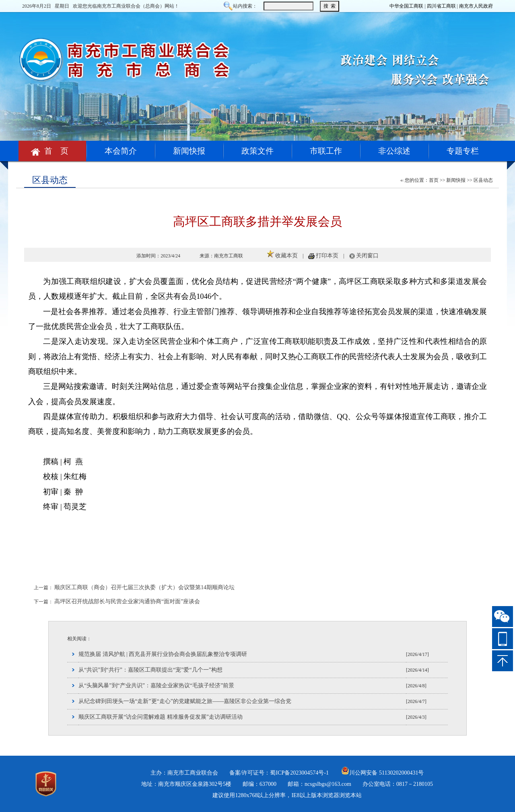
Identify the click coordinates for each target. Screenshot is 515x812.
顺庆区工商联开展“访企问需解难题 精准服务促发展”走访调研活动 (161, 717)
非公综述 (394, 151)
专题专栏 (463, 151)
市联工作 (326, 151)
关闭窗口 (367, 256)
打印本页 (327, 256)
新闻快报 (189, 151)
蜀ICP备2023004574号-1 (299, 773)
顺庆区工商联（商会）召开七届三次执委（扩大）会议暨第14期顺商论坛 (144, 587)
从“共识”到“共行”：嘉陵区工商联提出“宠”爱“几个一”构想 (150, 670)
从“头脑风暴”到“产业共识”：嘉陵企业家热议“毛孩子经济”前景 (156, 686)
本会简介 (121, 151)
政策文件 (257, 151)
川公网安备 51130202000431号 (382, 773)
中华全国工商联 (406, 6)
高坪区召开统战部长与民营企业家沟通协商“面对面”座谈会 (127, 601)
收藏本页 (286, 256)
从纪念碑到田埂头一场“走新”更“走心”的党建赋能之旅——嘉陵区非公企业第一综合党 (185, 701)
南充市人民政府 (476, 6)
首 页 (52, 151)
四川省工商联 (441, 6)
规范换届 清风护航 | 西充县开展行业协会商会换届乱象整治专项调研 (163, 654)
